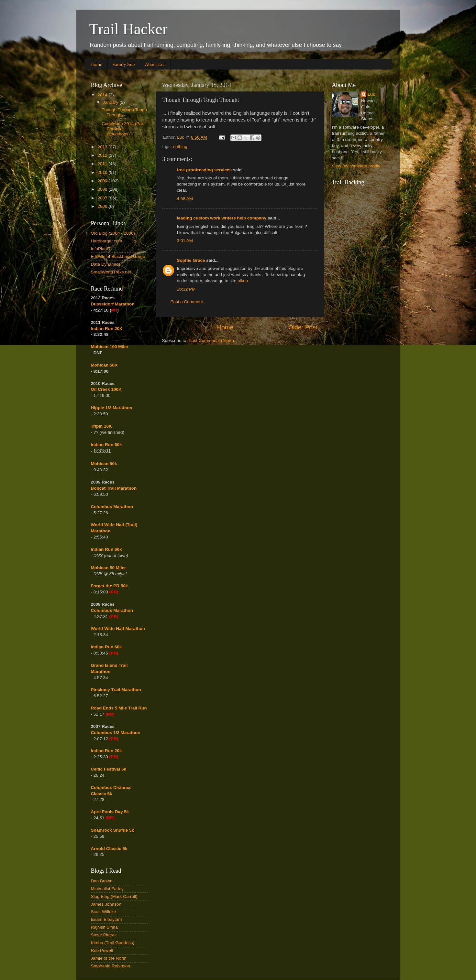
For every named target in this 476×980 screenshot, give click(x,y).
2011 (103, 164)
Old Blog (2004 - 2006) (113, 233)
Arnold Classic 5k (109, 849)
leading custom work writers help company (222, 218)
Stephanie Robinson (111, 966)
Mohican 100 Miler (110, 347)
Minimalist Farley (107, 889)
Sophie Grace (191, 260)
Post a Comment (187, 302)
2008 (103, 189)
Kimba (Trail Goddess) (113, 943)
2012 (103, 155)
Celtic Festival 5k (109, 769)
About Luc (155, 64)
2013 (103, 147)
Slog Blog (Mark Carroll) (114, 896)
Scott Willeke (104, 912)
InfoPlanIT (101, 249)
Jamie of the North (109, 958)
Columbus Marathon (112, 507)
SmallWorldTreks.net (111, 272)
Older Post (303, 327)
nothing (180, 147)
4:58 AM (185, 199)
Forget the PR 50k (110, 586)
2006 (103, 206)
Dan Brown (102, 881)
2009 (103, 181)
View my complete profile (356, 166)
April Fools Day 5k (110, 812)
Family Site (124, 64)
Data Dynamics (106, 264)
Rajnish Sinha (104, 927)
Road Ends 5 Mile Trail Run (119, 708)
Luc (371, 94)
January (111, 102)
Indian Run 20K (107, 329)
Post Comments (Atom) (211, 341)
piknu (243, 281)
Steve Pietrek (104, 935)
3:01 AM (185, 241)
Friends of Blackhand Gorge (118, 256)
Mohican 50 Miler (109, 568)
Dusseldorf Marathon (113, 304)
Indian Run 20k (106, 751)
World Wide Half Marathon (118, 628)
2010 (103, 172)
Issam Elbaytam (106, 919)
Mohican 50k (104, 464)
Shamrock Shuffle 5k (113, 830)
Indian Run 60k (106, 549)
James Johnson (106, 904)
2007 (103, 198)
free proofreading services (205, 170)
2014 (103, 95)
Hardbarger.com (107, 241)
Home (96, 64)
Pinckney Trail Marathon (116, 690)
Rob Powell (102, 950)
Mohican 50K (104, 365)
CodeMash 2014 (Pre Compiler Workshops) (122, 129)
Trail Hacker (128, 29)
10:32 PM (186, 289)
